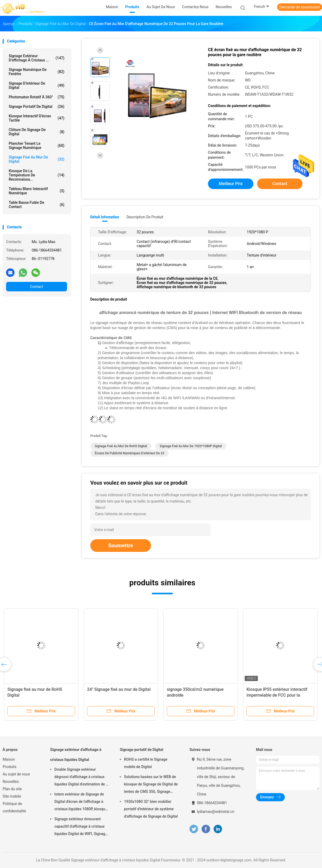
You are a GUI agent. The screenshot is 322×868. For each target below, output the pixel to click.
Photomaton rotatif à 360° (37, 97)
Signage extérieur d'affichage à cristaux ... (37, 58)
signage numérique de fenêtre (37, 72)
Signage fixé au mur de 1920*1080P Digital (191, 446)
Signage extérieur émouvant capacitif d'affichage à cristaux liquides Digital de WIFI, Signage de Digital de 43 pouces (81, 827)
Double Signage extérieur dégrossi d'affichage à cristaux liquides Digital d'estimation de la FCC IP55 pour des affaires (82, 778)
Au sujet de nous (16, 774)
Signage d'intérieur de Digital (37, 85)
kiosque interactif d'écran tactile (37, 118)
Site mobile (12, 796)
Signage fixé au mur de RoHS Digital (121, 446)
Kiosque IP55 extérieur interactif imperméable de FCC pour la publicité (277, 695)
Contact (37, 287)
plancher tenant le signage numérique (37, 146)
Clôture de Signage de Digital (37, 132)
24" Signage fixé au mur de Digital (119, 689)
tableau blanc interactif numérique (37, 191)
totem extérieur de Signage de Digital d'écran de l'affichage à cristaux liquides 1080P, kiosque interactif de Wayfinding (81, 802)
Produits (10, 767)
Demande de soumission (300, 7)
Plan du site (12, 789)
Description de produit (145, 217)
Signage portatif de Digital (37, 107)
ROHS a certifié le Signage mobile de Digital (146, 763)
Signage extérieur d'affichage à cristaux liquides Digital (76, 755)
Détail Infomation (105, 217)
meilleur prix (231, 184)
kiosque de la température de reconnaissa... (37, 175)
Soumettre (121, 546)
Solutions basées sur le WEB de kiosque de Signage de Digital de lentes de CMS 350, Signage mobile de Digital (151, 785)
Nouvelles (11, 782)
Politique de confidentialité (14, 807)
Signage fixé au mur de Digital (37, 159)
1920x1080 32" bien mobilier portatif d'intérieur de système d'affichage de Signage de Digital (151, 809)
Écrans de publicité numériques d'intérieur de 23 (129, 453)
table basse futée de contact (37, 205)
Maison (9, 759)
